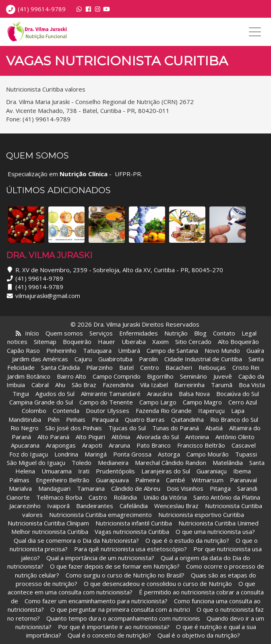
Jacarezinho (26, 506)
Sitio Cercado (193, 342)
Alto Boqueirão (238, 342)
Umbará (129, 350)
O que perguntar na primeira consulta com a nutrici (120, 609)
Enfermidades (139, 333)
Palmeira (147, 480)
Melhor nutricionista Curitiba (50, 531)
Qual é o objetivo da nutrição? (199, 635)
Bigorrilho (160, 376)
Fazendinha (118, 385)
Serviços (101, 333)
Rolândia (125, 497)
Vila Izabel (154, 385)
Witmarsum (208, 480)
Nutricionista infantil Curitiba (134, 523)
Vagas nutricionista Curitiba (132, 531)
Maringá (96, 454)
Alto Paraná (53, 437)
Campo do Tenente (106, 402)
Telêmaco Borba (59, 497)
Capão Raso (23, 350)
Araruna (119, 445)
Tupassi (246, 454)
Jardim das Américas (40, 359)
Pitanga (220, 488)
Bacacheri (179, 367)
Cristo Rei (246, 367)
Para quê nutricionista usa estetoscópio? (130, 549)
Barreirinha (189, 385)
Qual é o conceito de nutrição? (109, 635)
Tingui (21, 394)
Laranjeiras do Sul (166, 471)
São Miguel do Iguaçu (36, 463)
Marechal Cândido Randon (171, 463)
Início (32, 333)
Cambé (176, 480)
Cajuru (83, 359)
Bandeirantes (95, 506)
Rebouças (212, 367)
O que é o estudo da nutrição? (187, 540)
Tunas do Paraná (176, 428)
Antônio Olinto (235, 437)
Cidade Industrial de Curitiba (203, 359)
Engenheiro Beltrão (63, 480)
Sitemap (45, 342)
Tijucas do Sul (127, 428)
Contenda (66, 411)
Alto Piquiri (90, 437)
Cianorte (18, 497)
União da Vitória (166, 497)
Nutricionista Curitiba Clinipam (48, 523)
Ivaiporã (59, 506)
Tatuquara (97, 350)
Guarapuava (112, 480)
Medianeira (113, 463)
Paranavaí (243, 480)
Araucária (160, 394)
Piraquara (105, 419)
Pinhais (76, 419)
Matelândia (228, 463)
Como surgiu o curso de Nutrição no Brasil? (125, 575)
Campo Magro (202, 402)
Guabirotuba (115, 359)
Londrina (66, 454)
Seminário (193, 376)
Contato (224, 333)
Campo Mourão (208, 454)
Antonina (197, 437)
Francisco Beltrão (201, 445)
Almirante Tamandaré (111, 394)
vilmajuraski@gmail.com (48, 296)
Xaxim (160, 342)
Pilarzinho (99, 367)
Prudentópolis (115, 471)
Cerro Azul (243, 402)
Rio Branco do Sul (234, 419)
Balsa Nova (194, 394)
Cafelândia (134, 506)
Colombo (34, 411)
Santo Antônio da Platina (227, 497)
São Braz (84, 385)
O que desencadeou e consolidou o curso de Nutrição (158, 584)
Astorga (169, 454)
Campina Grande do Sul (41, 402)
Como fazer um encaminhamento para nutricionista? (96, 601)
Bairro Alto (72, 376)
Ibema (242, 471)
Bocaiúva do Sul (238, 394)
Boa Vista (252, 385)
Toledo (82, 463)
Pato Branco (154, 445)
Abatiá (214, 428)
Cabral (40, 385)
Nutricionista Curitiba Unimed (218, 523)
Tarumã (222, 385)
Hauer (107, 342)
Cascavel (244, 445)
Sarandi (247, 488)
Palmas (19, 480)
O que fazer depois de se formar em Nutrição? (115, 566)
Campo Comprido (117, 376)
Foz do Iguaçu (29, 454)
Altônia (121, 437)
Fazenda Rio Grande (164, 411)
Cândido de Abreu (136, 488)
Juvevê (223, 376)
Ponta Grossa (132, 454)
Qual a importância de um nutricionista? (100, 558)
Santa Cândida (60, 367)
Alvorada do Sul (158, 437)
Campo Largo (158, 402)
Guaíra (255, 350)
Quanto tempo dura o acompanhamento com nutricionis (123, 618)
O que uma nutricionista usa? (215, 531)
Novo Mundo (222, 350)
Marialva (20, 488)
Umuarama (57, 471)
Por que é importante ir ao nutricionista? (114, 627)
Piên (54, 419)
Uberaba (134, 342)
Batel (126, 367)
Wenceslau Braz (176, 506)
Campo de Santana (172, 350)
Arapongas (61, 445)
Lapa (238, 411)
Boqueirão (77, 342)
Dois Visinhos (185, 488)
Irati (84, 471)
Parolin (148, 359)
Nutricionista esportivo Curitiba (201, 515)
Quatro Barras (145, 419)
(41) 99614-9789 (42, 9)
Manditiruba (25, 419)
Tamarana (91, 488)
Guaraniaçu (212, 471)
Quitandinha (187, 419)
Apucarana (25, 445)
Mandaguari (54, 488)
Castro (98, 497)
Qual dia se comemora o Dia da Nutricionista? (76, 540)
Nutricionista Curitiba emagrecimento (100, 515)
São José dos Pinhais (73, 428)
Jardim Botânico (29, 376)
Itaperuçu (211, 411)
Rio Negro (25, 428)
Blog (200, 333)
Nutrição (176, 333)
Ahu (60, 385)
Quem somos (64, 333)
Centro (150, 367)
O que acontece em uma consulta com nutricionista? (132, 588)
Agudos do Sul (55, 394)
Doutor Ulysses (108, 411)
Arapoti (92, 445)
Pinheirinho (61, 350)
